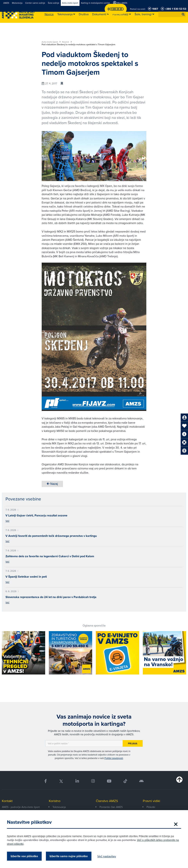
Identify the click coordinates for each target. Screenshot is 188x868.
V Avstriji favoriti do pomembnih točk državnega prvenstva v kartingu (51, 536)
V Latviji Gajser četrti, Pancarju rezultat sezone (36, 515)
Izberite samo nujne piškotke (69, 856)
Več (7, 521)
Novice (67, 42)
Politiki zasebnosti (114, 758)
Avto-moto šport (51, 42)
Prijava (133, 743)
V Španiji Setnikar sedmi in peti (26, 577)
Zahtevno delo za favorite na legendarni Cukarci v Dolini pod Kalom (50, 556)
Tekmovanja (59, 807)
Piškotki (151, 807)
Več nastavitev (107, 856)
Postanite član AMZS (111, 807)
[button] (183, 14)
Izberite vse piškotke (25, 856)
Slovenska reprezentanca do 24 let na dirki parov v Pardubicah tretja (51, 597)
